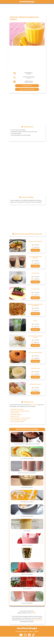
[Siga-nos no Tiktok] (33, 635)
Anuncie (31, 632)
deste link (34, 613)
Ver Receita (35, 250)
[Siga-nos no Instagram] (25, 635)
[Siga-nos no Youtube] (21, 635)
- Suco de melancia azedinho (17, 422)
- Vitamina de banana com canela (18, 420)
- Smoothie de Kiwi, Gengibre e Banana (20, 411)
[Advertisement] (27, 9)
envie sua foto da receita (27, 89)
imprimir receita (27, 86)
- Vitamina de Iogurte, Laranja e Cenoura (20, 418)
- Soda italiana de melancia (17, 409)
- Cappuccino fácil (14, 413)
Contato (36, 632)
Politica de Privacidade (22, 632)
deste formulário (38, 620)
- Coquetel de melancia (16, 415)
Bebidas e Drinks (33, 405)
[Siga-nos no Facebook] (29, 635)
